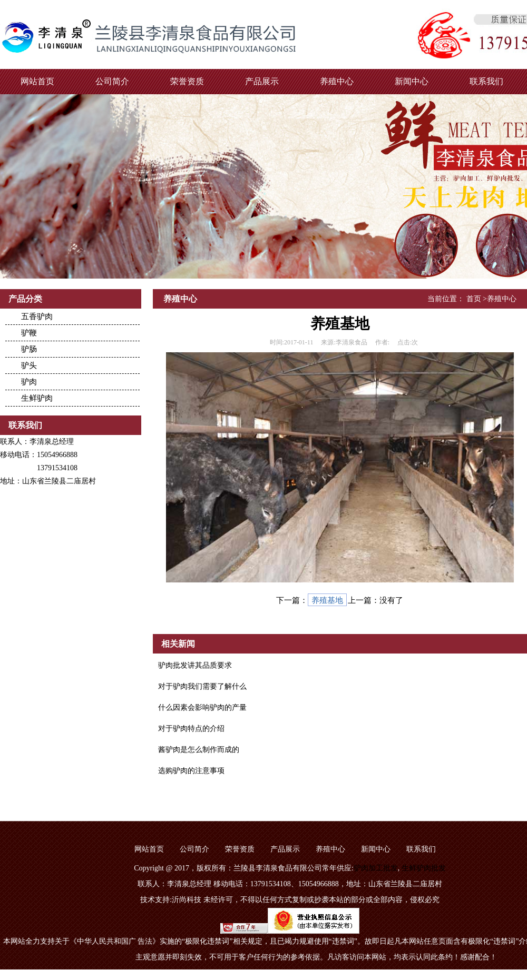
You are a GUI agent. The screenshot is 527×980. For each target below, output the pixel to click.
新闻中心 (412, 81)
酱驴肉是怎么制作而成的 (199, 750)
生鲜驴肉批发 (424, 868)
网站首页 (37, 81)
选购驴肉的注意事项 (191, 771)
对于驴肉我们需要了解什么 (202, 686)
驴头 (29, 365)
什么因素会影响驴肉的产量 (202, 707)
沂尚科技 (187, 900)
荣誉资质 (187, 81)
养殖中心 (337, 81)
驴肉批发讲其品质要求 (195, 665)
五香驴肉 (37, 316)
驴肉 (29, 382)
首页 (474, 299)
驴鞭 (29, 333)
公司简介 (112, 81)
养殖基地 (327, 600)
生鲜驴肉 (37, 398)
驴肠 (29, 349)
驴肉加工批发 (376, 868)
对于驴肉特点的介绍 (191, 729)
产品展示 (262, 81)
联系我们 (486, 81)
